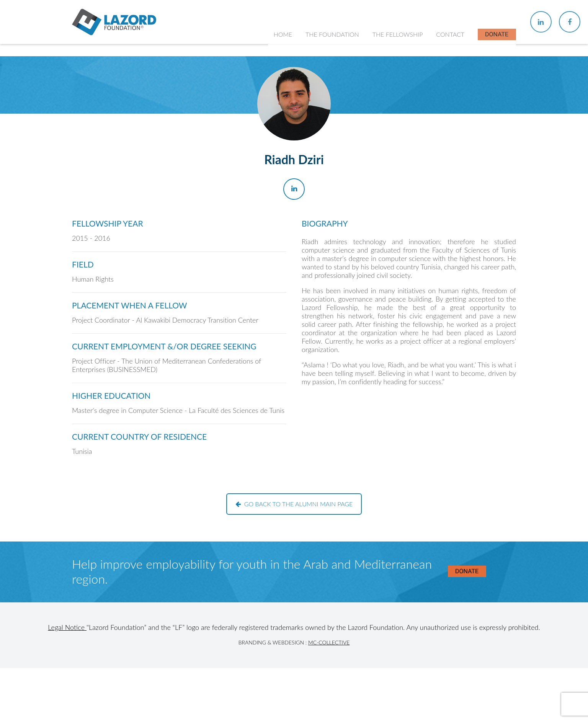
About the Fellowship (405, 92)
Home (285, 53)
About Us (323, 92)
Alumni (386, 137)
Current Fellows (398, 122)
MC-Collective (329, 642)
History (320, 107)
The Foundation (334, 53)
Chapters (389, 107)
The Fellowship (399, 53)
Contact (451, 53)
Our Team (324, 122)
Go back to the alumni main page (294, 504)
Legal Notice (67, 627)
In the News (393, 152)
